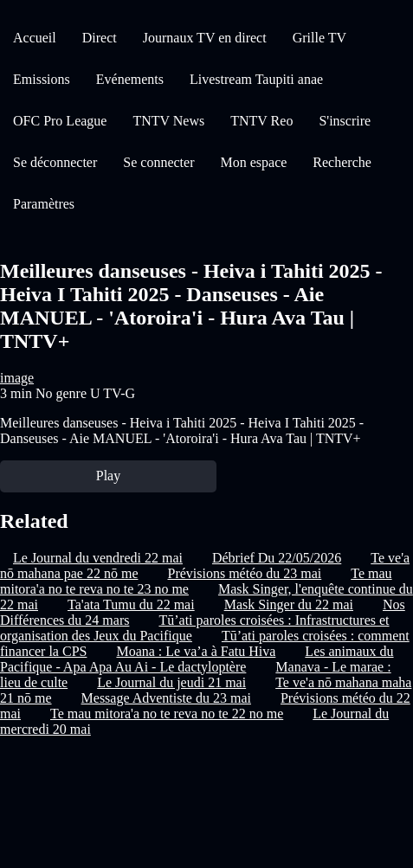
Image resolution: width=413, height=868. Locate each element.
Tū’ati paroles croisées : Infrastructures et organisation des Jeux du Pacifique (195, 628)
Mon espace (253, 162)
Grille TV (319, 38)
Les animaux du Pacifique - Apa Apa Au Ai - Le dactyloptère (197, 659)
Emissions (42, 79)
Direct (100, 38)
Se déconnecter (55, 162)
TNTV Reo (261, 121)
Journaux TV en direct (205, 38)
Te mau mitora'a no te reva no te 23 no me (196, 581)
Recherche (342, 162)
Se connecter (158, 162)
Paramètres (44, 204)
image (17, 378)
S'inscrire (345, 121)
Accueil (35, 38)
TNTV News (168, 121)
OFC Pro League (60, 121)
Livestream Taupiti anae (256, 79)
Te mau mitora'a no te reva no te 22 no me (167, 714)
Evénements (130, 79)
